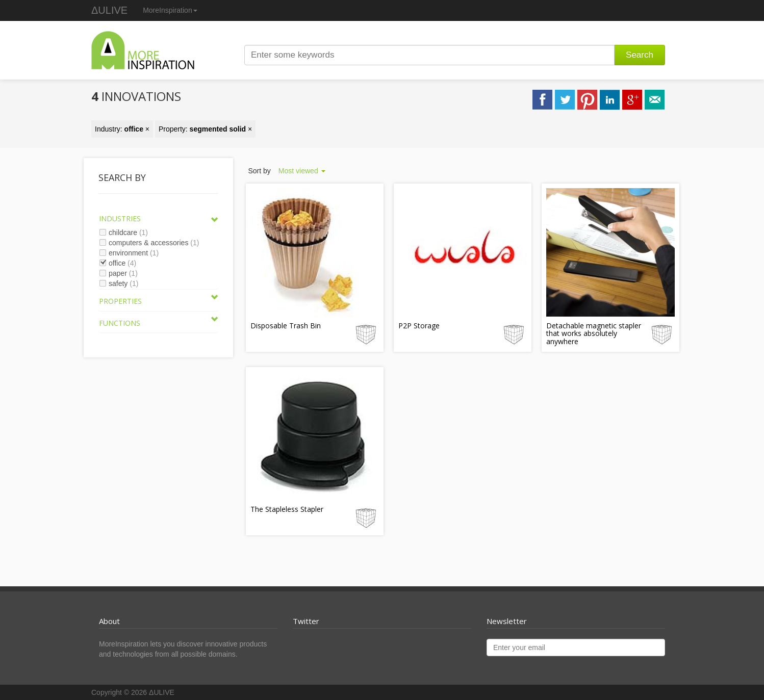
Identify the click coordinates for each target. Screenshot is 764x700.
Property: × (205, 129)
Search (640, 55)
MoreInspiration (170, 10)
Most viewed (302, 171)
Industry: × (122, 129)
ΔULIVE (109, 10)
